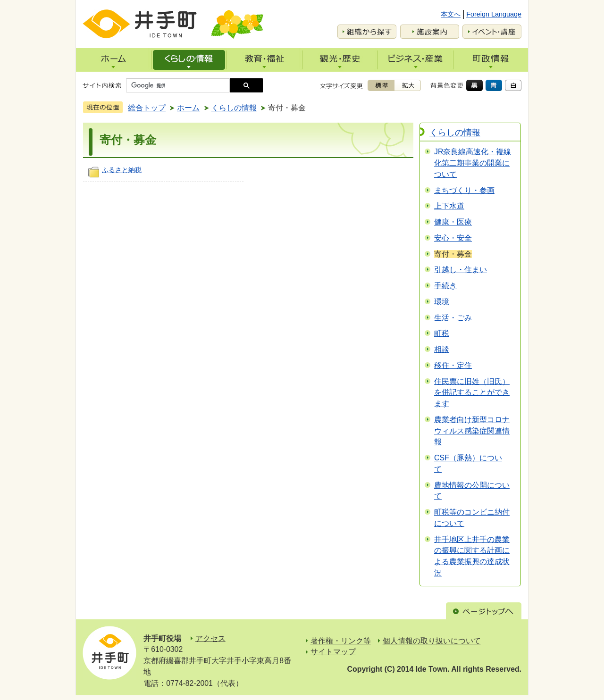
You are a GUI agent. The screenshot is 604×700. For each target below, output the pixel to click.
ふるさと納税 (122, 170)
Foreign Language (494, 14)
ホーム (188, 108)
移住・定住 (453, 365)
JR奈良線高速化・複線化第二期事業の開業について (473, 163)
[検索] (180, 85)
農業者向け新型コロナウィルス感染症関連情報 (472, 431)
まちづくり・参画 (464, 190)
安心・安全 (453, 238)
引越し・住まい (461, 270)
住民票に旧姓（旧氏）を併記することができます (472, 393)
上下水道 (449, 206)
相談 (442, 349)
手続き (445, 286)
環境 (442, 302)
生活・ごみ (453, 318)
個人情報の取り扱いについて (432, 641)
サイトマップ (333, 652)
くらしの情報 (234, 108)
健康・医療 (453, 222)
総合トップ (147, 108)
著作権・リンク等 (341, 641)
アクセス (210, 638)
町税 (442, 333)
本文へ (451, 14)
